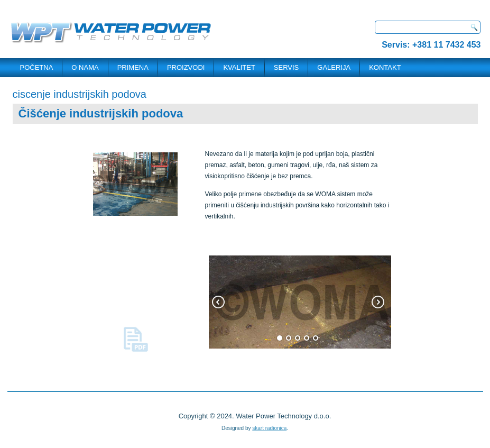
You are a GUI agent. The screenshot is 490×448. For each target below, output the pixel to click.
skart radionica (269, 428)
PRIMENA (133, 67)
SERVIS (286, 67)
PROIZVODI (186, 67)
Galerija (334, 67)
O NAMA (85, 67)
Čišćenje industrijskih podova (101, 113)
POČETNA (37, 67)
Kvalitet (239, 67)
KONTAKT (385, 67)
